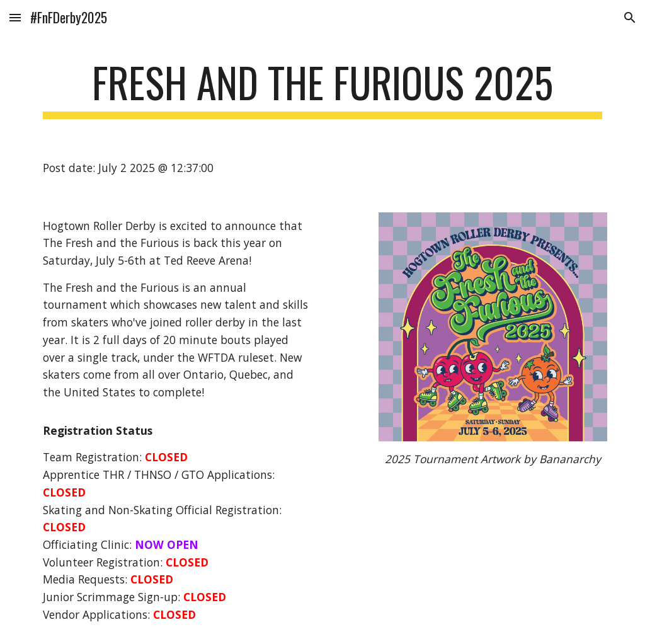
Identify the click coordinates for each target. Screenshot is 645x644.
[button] (15, 17)
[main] (323, 89)
